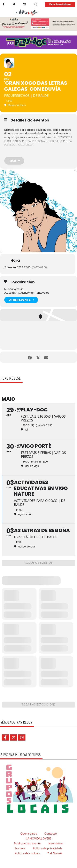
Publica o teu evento (28, 843)
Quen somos (29, 834)
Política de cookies (27, 853)
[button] (36, 4)
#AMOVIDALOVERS (38, 838)
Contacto (51, 834)
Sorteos (20, 848)
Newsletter (56, 843)
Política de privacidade (48, 848)
